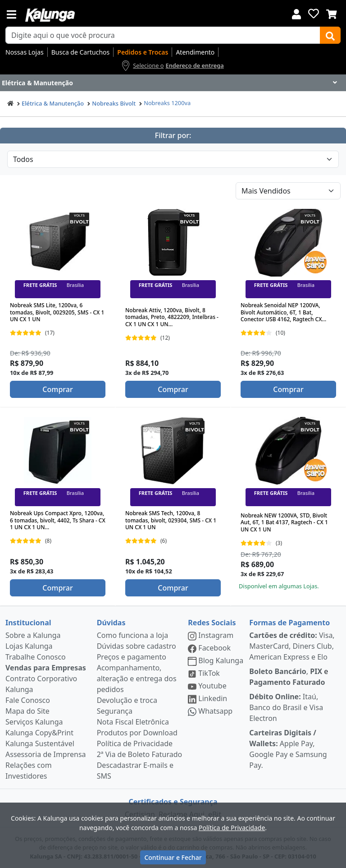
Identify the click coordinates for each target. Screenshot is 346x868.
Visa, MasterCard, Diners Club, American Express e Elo (292, 646)
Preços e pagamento (132, 657)
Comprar (57, 389)
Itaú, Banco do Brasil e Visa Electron (286, 707)
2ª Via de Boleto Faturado (140, 754)
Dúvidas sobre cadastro (137, 646)
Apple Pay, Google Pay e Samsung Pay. (288, 749)
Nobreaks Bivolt (114, 103)
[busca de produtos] (163, 35)
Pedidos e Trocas (143, 52)
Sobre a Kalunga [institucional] (33, 635)
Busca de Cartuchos (81, 52)
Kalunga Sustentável (40, 743)
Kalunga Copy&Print (39, 733)
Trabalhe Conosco (36, 657)
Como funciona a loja (132, 635)
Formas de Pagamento (289, 623)
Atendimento (195, 52)
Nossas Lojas (25, 52)
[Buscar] (330, 35)
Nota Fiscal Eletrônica (133, 722)
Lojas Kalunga (29, 646)
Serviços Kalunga (34, 722)
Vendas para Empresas (46, 668)
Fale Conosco (28, 700)
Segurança (115, 711)
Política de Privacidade (135, 743)
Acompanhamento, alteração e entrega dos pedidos (137, 679)
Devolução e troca (127, 700)
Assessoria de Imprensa (46, 754)
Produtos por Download (137, 733)
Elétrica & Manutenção (53, 103)
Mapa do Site (27, 711)
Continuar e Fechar (173, 857)
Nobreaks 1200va (167, 103)
